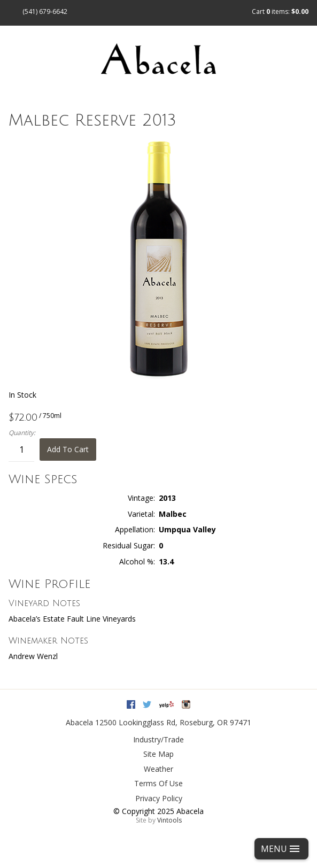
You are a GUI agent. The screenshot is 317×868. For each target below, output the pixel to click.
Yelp (167, 704)
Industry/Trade (158, 739)
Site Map (158, 754)
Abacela (79, 722)
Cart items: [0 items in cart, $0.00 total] (280, 11)
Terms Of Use (158, 783)
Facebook (131, 704)
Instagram (186, 704)
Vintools (169, 820)
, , (173, 722)
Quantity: (22, 433)
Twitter (147, 704)
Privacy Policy (159, 798)
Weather (158, 769)
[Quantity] (21, 450)
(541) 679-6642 (45, 11)
